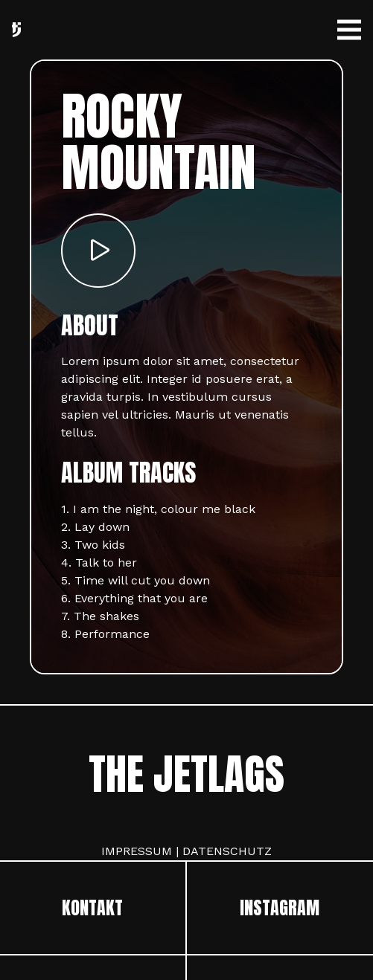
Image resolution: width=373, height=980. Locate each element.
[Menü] (349, 30)
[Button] (98, 251)
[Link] (16, 30)
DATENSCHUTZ (227, 851)
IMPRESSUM (137, 851)
